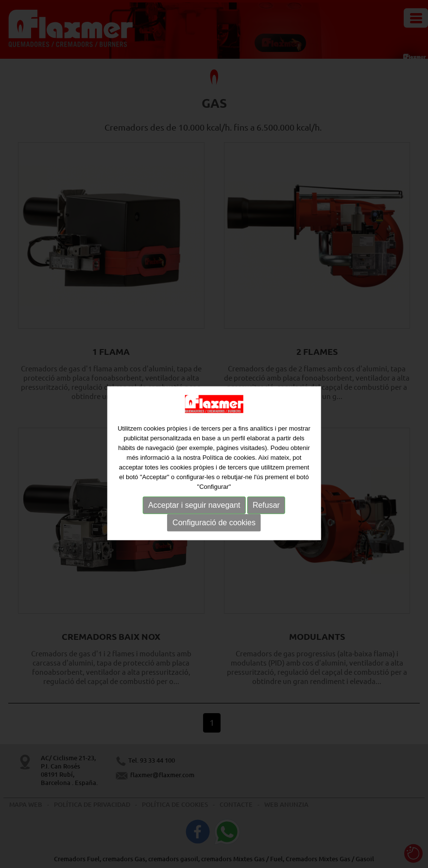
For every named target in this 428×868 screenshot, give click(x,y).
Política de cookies (229, 464)
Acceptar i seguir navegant (194, 512)
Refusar (266, 512)
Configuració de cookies (214, 529)
